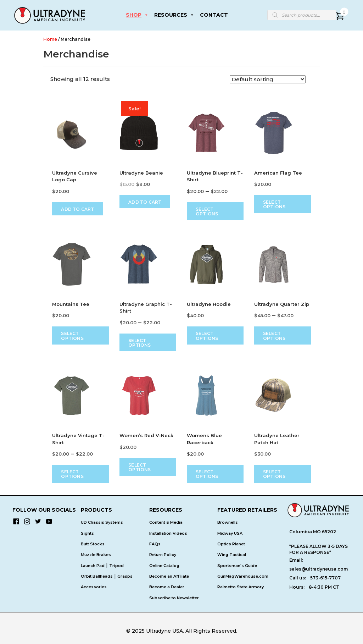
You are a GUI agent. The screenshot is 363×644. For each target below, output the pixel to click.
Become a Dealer (167, 587)
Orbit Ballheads (97, 576)
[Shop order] (268, 79)
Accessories (94, 587)
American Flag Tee (278, 173)
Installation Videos (168, 533)
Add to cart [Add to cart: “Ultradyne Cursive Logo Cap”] (77, 209)
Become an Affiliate (169, 576)
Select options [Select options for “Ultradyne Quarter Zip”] (274, 336)
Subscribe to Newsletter (174, 598)
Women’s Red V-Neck (146, 435)
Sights (87, 533)
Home (50, 39)
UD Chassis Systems (102, 523)
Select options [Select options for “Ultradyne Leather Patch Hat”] (274, 474)
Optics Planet (231, 544)
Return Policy (163, 555)
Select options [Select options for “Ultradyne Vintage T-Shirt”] (72, 474)
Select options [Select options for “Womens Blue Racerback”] (207, 474)
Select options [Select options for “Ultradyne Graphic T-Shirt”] (139, 343)
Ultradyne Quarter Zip (282, 304)
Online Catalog (164, 566)
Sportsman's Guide (237, 566)
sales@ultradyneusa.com (319, 569)
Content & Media (166, 523)
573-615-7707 (325, 578)
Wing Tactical (232, 555)
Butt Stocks (93, 544)
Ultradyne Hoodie (209, 304)
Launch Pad (93, 566)
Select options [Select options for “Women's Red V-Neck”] (139, 467)
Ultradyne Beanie (141, 173)
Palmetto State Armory (241, 587)
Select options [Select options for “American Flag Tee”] (274, 204)
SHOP (137, 15)
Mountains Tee (71, 304)
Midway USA (230, 533)
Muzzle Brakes (96, 555)
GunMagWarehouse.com (243, 576)
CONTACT (214, 15)
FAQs (155, 544)
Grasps (125, 576)
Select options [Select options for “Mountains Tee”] (72, 336)
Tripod (116, 566)
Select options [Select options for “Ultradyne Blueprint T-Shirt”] (207, 211)
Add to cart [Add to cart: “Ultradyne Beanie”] (145, 202)
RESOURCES (174, 15)
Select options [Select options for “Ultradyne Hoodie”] (207, 336)
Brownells (228, 523)
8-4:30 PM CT (324, 587)
